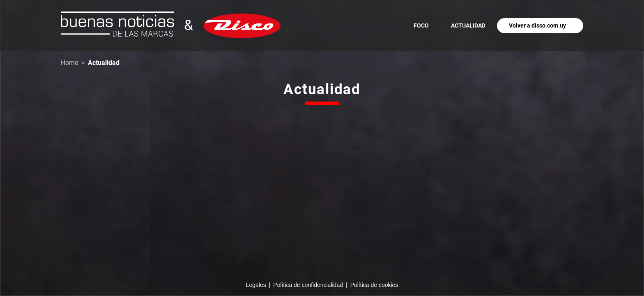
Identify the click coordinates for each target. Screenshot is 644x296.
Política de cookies (374, 285)
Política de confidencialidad (308, 285)
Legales (256, 285)
